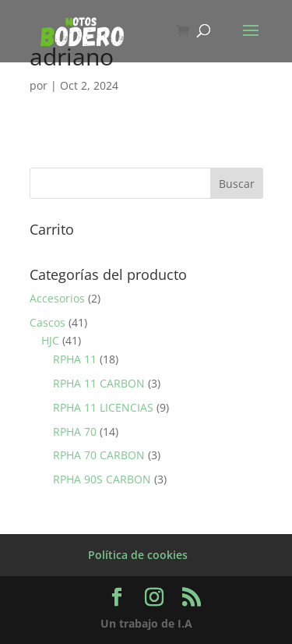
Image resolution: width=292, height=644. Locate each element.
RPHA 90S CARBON (102, 479)
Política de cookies (138, 555)
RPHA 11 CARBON (99, 383)
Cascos (47, 322)
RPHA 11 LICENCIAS (103, 407)
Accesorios (57, 298)
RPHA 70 (75, 432)
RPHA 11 (75, 359)
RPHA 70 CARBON (99, 455)
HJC (50, 340)
